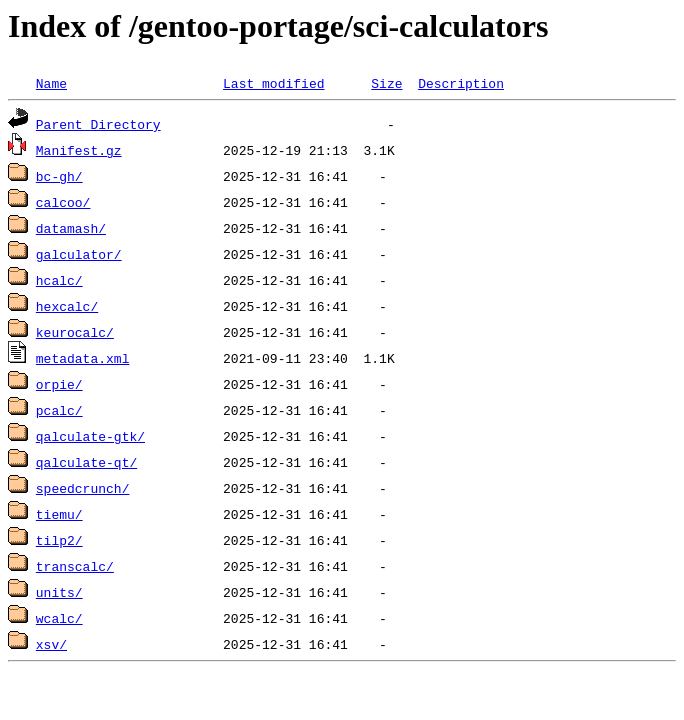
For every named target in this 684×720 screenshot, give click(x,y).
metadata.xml (83, 358)
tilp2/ (59, 540)
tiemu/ (59, 514)
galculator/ (79, 254)
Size (386, 83)
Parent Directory (98, 124)
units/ (59, 592)
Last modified (273, 83)
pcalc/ (59, 410)
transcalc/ (75, 566)
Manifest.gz (79, 150)
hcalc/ (59, 280)
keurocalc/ (75, 332)
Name (51, 83)
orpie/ (59, 384)
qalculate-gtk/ (90, 436)
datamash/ (71, 228)
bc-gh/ (59, 176)
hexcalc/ (67, 306)
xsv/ (51, 644)
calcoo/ (63, 202)
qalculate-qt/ (86, 462)
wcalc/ (59, 618)
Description (461, 83)
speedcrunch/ (83, 488)
